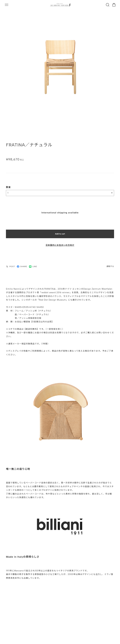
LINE (33, 265)
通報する (110, 265)
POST (10, 265)
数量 (8, 186)
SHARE (22, 265)
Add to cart (60, 232)
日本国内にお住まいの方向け (60, 244)
